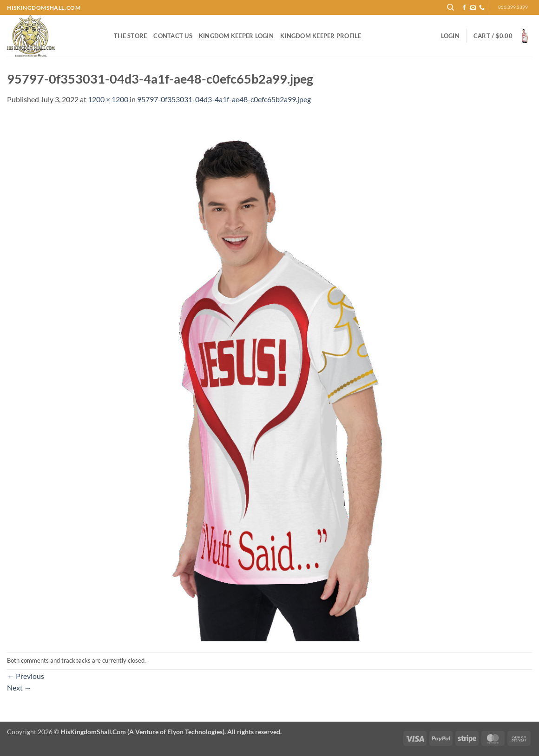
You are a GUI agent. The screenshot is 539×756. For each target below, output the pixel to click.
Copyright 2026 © (144, 732)
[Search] (450, 7)
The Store (130, 36)
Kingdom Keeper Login (236, 36)
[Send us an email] (473, 8)
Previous (26, 676)
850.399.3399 (513, 7)
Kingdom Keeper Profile (321, 36)
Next (19, 688)
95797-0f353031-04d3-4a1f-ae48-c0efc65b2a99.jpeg (224, 99)
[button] (450, 36)
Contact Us (173, 36)
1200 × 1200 (108, 99)
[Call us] (482, 8)
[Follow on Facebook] (464, 8)
